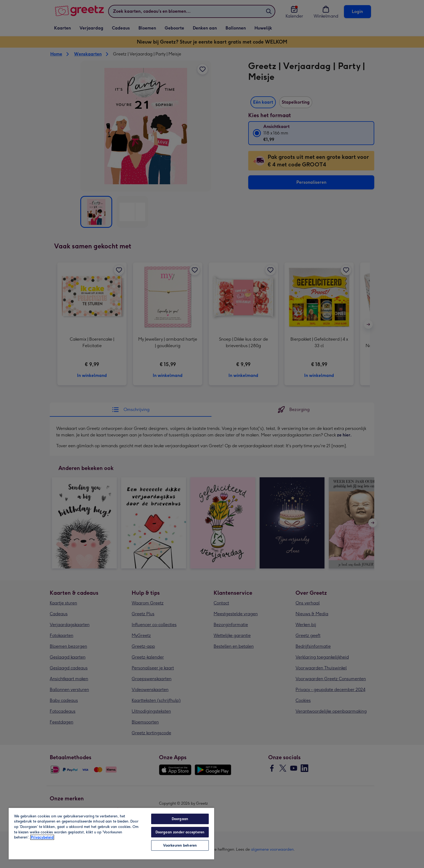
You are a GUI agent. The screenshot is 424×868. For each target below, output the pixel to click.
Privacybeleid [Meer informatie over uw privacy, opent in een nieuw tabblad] (42, 837)
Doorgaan (180, 819)
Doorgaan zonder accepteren (180, 832)
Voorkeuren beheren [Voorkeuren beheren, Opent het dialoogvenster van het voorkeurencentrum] (180, 845)
